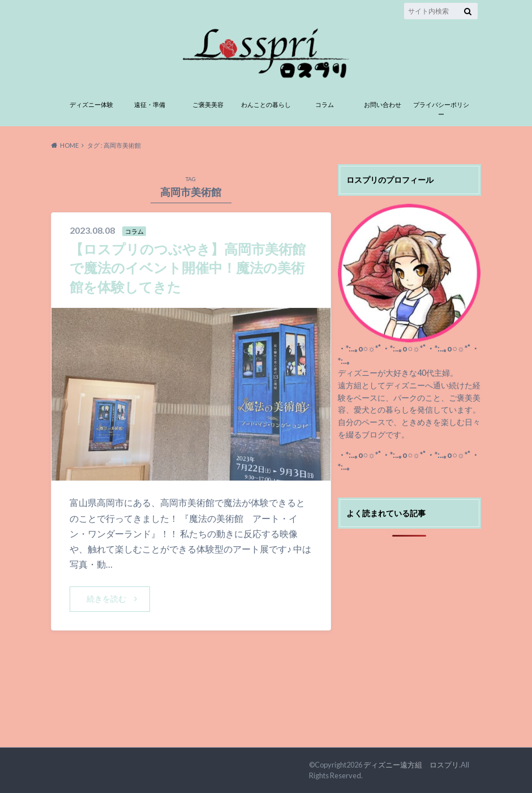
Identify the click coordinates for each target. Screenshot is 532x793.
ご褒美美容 (208, 104)
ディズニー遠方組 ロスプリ (411, 765)
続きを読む (106, 599)
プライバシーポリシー (441, 109)
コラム (325, 104)
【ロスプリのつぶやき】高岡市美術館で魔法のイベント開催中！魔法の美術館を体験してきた (188, 268)
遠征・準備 (150, 104)
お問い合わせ (383, 104)
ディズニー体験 (91, 104)
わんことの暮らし (266, 104)
